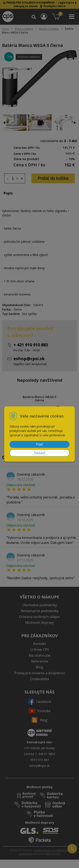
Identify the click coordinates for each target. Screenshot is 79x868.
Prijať (39, 444)
